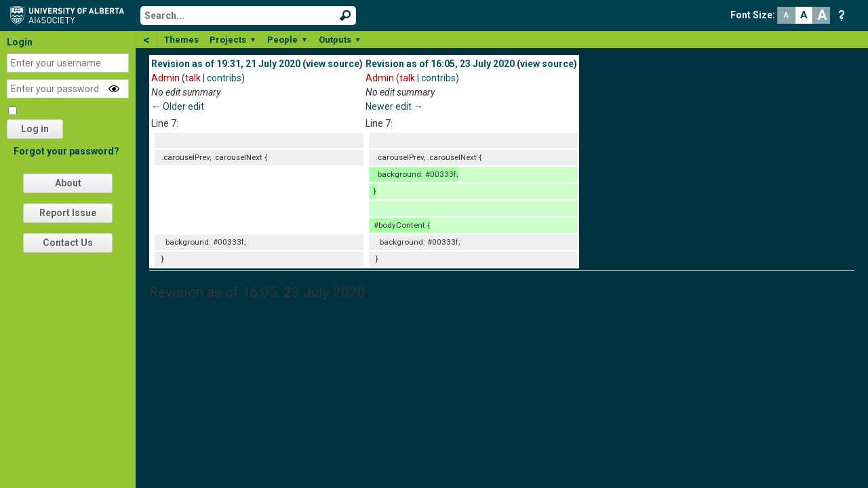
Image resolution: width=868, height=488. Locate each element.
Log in (35, 129)
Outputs (340, 40)
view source (333, 64)
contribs (224, 78)
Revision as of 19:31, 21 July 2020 (226, 64)
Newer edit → (394, 106)
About (68, 183)
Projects (233, 40)
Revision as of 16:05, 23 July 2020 (440, 64)
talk (193, 78)
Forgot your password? (66, 151)
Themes (181, 40)
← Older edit (178, 106)
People (288, 40)
